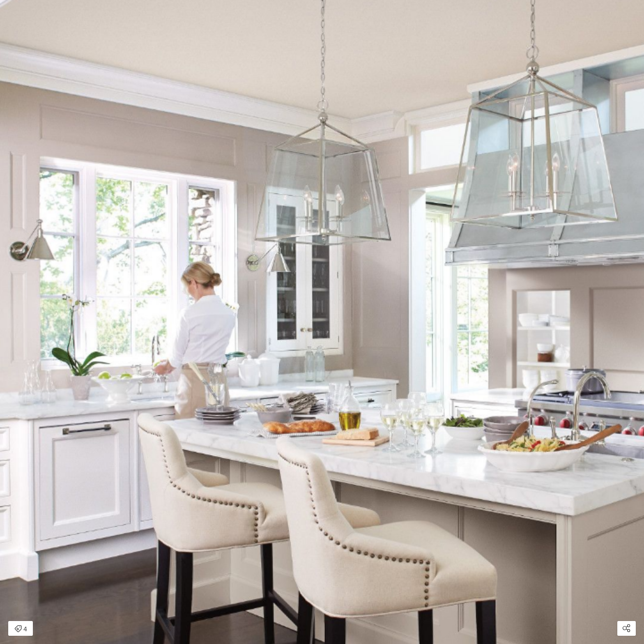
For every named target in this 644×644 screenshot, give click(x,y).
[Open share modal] (627, 628)
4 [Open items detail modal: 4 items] (21, 629)
